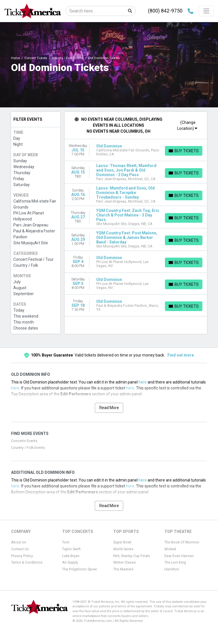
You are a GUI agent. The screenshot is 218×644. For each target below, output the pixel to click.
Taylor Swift (71, 549)
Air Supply (70, 562)
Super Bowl (122, 542)
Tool (66, 542)
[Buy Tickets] (184, 151)
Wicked (170, 549)
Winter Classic (125, 562)
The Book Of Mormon (182, 542)
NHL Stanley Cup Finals (132, 556)
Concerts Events (24, 441)
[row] (136, 150)
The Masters (123, 569)
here (143, 382)
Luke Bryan (71, 556)
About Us (19, 542)
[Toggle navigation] (206, 11)
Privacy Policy (22, 556)
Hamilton (172, 569)
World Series (123, 549)
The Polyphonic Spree (79, 569)
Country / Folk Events (28, 448)
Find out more (181, 355)
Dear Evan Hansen (179, 556)
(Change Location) (187, 125)
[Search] (95, 11)
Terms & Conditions (27, 562)
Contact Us (20, 549)
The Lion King (175, 562)
